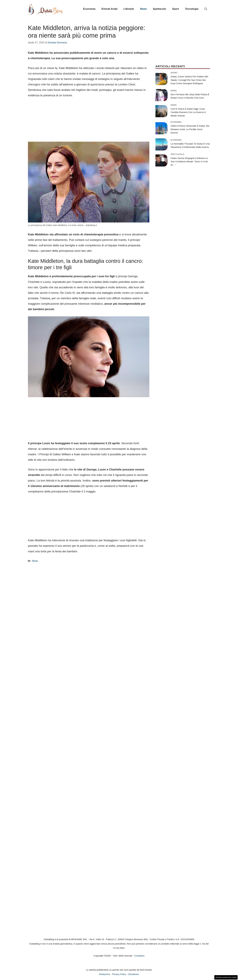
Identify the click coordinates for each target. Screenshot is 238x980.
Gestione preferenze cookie (226, 977)
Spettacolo (159, 9)
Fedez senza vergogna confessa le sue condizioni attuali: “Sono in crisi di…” (189, 162)
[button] (206, 9)
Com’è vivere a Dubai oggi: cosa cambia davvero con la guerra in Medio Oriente (188, 112)
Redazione (105, 974)
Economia (89, 9)
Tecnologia (192, 9)
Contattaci (139, 956)
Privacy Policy (119, 974)
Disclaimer (134, 974)
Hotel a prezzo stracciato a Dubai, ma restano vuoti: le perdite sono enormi (190, 129)
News (143, 9)
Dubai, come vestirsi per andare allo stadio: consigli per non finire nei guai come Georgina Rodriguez (189, 80)
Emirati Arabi (110, 9)
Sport (175, 9)
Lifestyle (129, 9)
